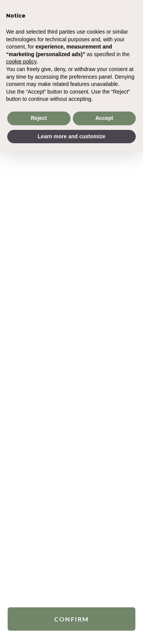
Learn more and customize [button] (71, 136)
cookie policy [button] (21, 61)
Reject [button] (39, 118)
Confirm (72, 618)
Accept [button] (104, 118)
